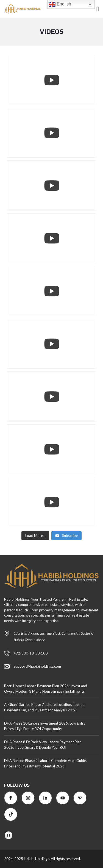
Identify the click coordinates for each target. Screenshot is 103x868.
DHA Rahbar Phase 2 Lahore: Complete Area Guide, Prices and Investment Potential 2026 (45, 763)
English (60, 4)
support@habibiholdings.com (37, 666)
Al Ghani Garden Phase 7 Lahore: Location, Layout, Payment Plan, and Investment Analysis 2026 (44, 707)
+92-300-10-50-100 (31, 653)
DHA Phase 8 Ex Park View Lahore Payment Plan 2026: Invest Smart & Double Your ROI (43, 745)
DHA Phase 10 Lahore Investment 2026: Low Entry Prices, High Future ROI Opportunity (45, 726)
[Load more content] (35, 536)
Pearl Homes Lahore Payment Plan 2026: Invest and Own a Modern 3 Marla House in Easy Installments (46, 689)
